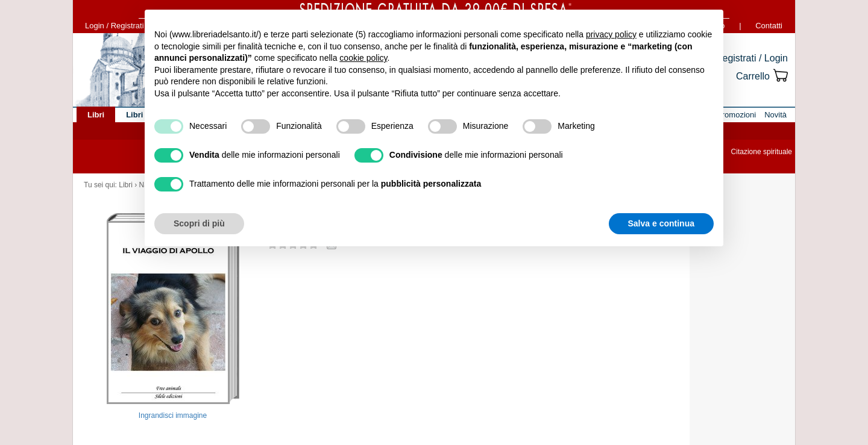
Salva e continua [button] (661, 223)
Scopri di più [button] (199, 223)
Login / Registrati (115, 26)
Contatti (769, 26)
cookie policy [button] (363, 58)
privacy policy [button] (611, 34)
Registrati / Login (752, 58)
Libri (126, 185)
